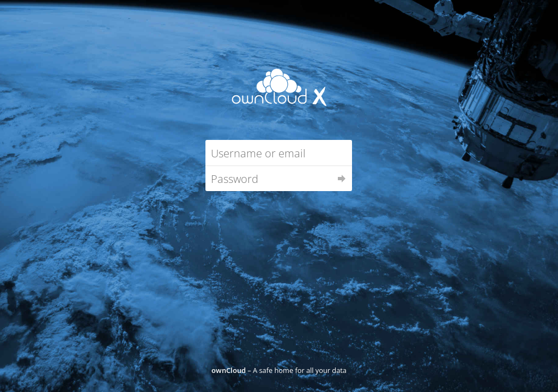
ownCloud (229, 370)
